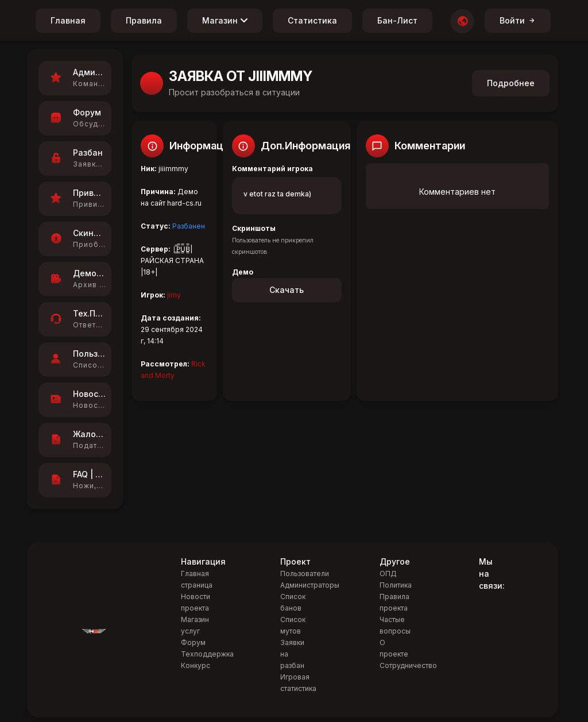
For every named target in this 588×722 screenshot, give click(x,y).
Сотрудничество (408, 665)
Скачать (287, 290)
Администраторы (310, 585)
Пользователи (305, 574)
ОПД (388, 574)
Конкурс (196, 665)
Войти (518, 20)
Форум (193, 642)
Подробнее (511, 83)
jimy (174, 295)
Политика (396, 585)
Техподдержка (207, 654)
